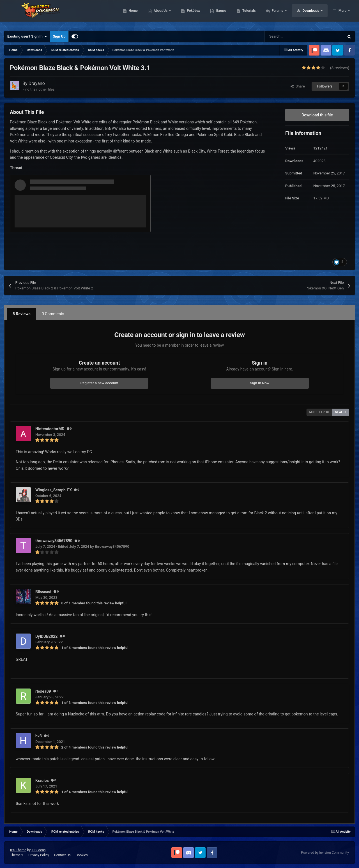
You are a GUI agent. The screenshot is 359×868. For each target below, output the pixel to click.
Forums (313, 14)
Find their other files (39, 89)
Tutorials (285, 14)
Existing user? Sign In (27, 36)
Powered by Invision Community (325, 853)
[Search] (293, 36)
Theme (17, 855)
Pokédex (229, 14)
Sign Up (59, 36)
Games (257, 14)
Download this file (317, 115)
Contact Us (62, 855)
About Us (196, 14)
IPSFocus (38, 850)
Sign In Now (260, 383)
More (342, 14)
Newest (341, 412)
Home (169, 14)
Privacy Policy (39, 855)
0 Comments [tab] (53, 314)
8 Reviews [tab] (22, 314)
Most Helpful (319, 412)
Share (298, 86)
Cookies (82, 855)
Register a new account (99, 383)
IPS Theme (18, 850)
